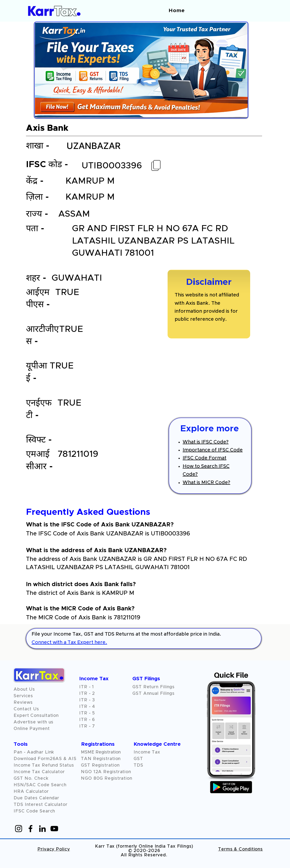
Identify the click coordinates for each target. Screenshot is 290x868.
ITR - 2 (87, 694)
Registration (117, 772)
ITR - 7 (87, 726)
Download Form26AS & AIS (45, 759)
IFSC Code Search (34, 811)
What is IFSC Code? (206, 442)
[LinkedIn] (42, 829)
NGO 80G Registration (107, 778)
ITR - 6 (87, 720)
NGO (87, 772)
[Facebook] (30, 829)
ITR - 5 (87, 713)
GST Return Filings (154, 687)
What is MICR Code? (206, 483)
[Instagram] (19, 829)
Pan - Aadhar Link (34, 752)
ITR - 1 (87, 687)
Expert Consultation (36, 716)
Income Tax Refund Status (44, 765)
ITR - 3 (87, 700)
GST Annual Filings (154, 694)
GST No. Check (31, 778)
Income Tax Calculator (39, 772)
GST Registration (100, 765)
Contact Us (26, 709)
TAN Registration (101, 759)
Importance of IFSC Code (213, 450)
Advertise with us (34, 722)
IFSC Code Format (205, 458)
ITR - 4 (87, 707)
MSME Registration (101, 752)
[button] (23, 703)
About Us (24, 689)
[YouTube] (54, 829)
